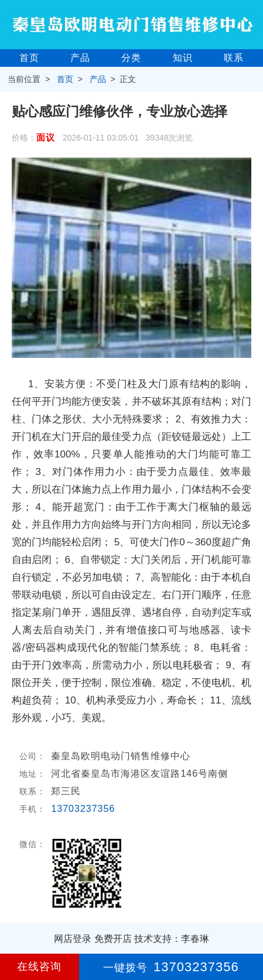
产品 (80, 58)
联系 (234, 58)
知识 (183, 58)
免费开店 (113, 939)
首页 (29, 58)
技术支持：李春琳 (172, 939)
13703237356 (83, 809)
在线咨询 (39, 967)
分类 (131, 58)
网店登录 (73, 939)
